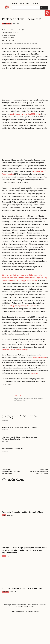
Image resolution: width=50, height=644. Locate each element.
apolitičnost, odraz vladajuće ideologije (15, 350)
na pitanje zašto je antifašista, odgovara (22, 306)
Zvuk (9, 24)
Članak (5, 24)
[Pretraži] (44, 8)
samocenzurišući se (40, 358)
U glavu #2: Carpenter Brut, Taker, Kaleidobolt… (23, 588)
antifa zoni (34, 373)
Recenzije (5, 592)
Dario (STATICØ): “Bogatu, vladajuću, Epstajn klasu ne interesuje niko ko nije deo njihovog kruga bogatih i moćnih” (24, 550)
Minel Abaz (17, 396)
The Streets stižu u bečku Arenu (13, 449)
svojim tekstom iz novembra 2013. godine (25, 114)
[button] (47, 13)
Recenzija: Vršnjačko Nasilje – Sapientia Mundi (23, 512)
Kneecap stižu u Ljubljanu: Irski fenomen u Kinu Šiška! (20, 428)
